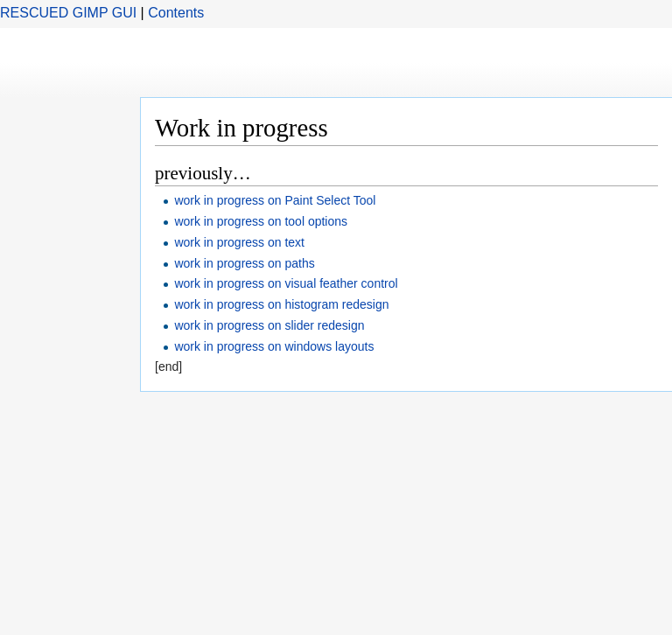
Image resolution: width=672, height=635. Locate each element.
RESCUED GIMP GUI (68, 13)
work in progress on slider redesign (269, 325)
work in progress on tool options (261, 221)
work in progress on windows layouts (274, 346)
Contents (176, 13)
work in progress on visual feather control (286, 283)
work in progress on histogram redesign (281, 304)
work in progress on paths (244, 263)
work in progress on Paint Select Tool (275, 200)
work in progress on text (239, 242)
